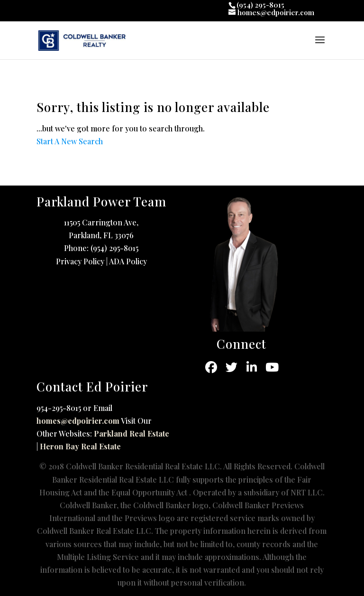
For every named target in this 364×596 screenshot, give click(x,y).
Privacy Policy (80, 261)
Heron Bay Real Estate (80, 446)
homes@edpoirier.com (78, 421)
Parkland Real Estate (132, 433)
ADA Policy (128, 261)
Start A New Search (70, 141)
